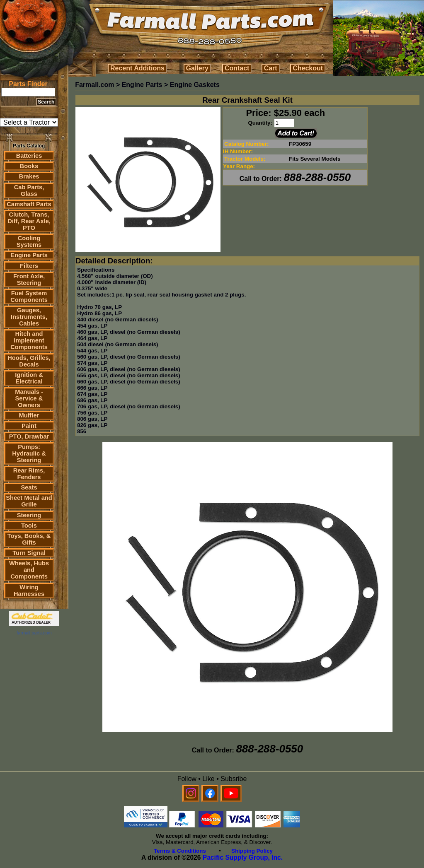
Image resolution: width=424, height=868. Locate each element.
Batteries (29, 156)
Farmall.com (94, 85)
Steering (29, 515)
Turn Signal (29, 553)
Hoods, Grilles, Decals (29, 361)
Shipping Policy (252, 851)
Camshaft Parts (29, 204)
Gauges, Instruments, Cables (29, 317)
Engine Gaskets (195, 85)
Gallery (197, 68)
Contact (237, 68)
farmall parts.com (34, 633)
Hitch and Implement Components (29, 340)
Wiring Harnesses (29, 591)
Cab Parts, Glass (29, 190)
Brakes (29, 176)
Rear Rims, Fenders (29, 474)
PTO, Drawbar (29, 436)
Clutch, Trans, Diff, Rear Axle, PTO (29, 221)
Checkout (308, 68)
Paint (29, 426)
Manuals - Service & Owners (29, 398)
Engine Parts (29, 255)
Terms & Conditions (180, 851)
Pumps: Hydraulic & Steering (29, 453)
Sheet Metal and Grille (29, 501)
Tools (29, 526)
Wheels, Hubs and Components (29, 570)
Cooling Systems (29, 241)
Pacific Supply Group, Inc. (243, 857)
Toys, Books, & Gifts (29, 539)
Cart (271, 68)
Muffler (29, 415)
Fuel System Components (29, 297)
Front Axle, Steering (29, 280)
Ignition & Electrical (29, 378)
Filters (29, 266)
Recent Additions (137, 68)
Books (29, 166)
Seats (29, 487)
